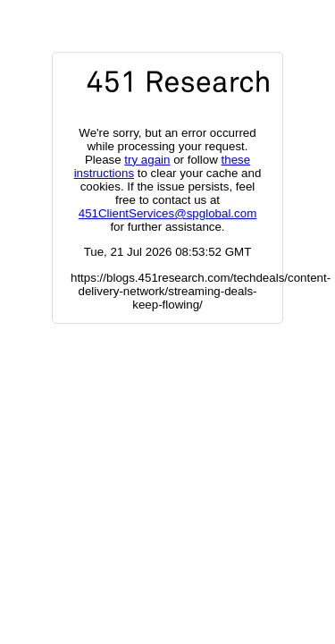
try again (147, 160)
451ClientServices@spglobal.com (167, 213)
